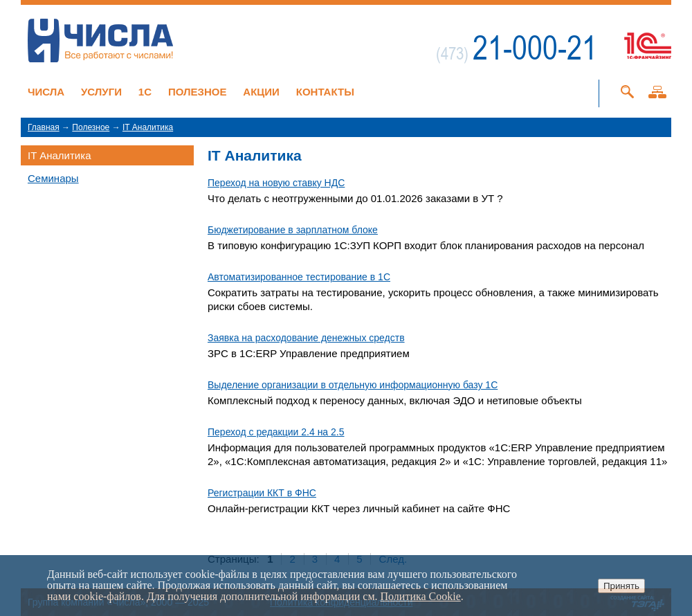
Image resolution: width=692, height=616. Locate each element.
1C (145, 92)
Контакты (325, 92)
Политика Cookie (421, 596)
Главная (44, 127)
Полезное (198, 92)
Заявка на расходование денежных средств (306, 338)
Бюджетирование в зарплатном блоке (293, 230)
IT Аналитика (148, 127)
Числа (46, 92)
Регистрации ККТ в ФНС (262, 493)
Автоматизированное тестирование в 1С (299, 277)
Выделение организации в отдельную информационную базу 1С (353, 385)
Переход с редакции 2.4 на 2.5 (276, 432)
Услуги (101, 92)
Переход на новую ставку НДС (276, 183)
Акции (261, 92)
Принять (621, 586)
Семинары (53, 178)
